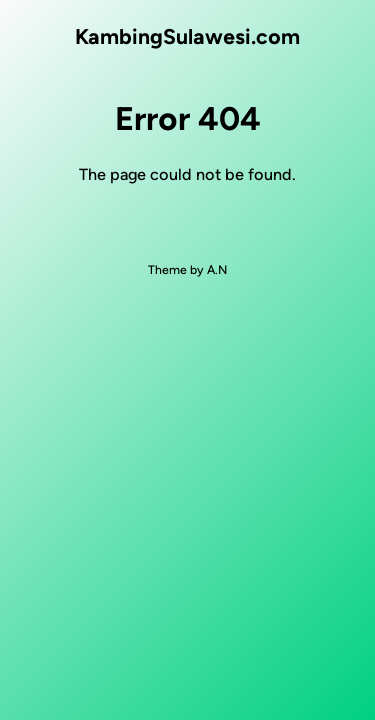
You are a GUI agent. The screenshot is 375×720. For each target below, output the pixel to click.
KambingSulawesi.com (187, 36)
